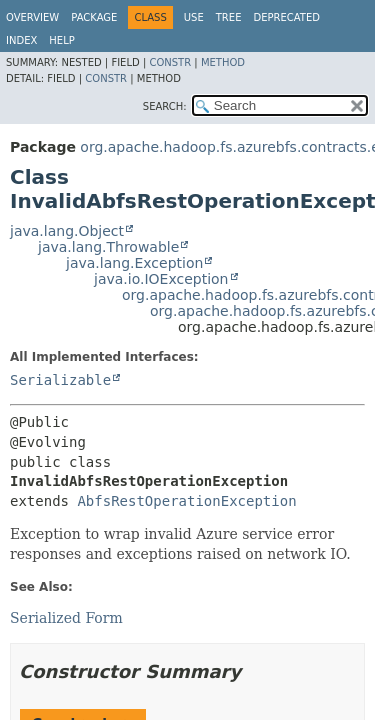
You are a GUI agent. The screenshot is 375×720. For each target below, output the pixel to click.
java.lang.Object (67, 231)
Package (94, 17)
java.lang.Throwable (108, 247)
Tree (229, 17)
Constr (170, 62)
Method (223, 62)
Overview (32, 17)
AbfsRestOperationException (186, 501)
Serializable (60, 380)
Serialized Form (66, 618)
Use (194, 17)
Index (21, 40)
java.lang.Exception (134, 263)
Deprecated (286, 17)
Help (61, 40)
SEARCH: (165, 106)
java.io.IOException (161, 279)
